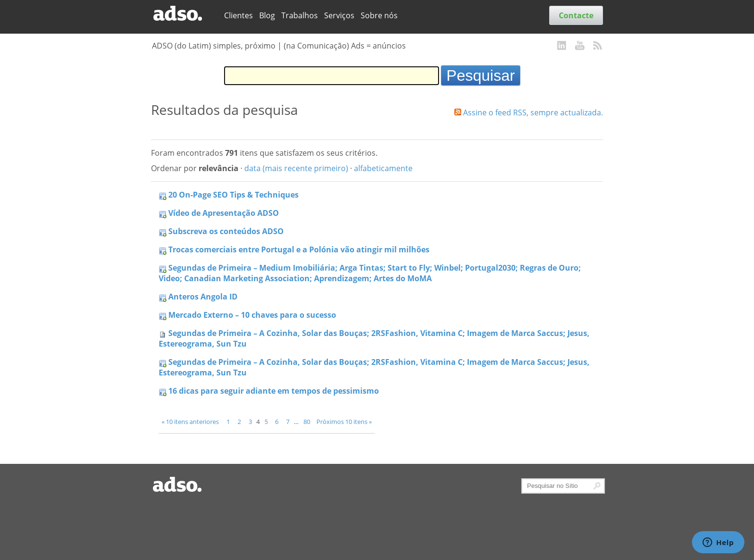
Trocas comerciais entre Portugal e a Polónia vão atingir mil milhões (299, 249)
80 (307, 422)
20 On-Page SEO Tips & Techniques (233, 195)
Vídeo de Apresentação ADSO (224, 213)
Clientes (239, 15)
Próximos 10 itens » (344, 422)
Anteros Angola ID (203, 297)
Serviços (339, 15)
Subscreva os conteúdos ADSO (226, 231)
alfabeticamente (383, 168)
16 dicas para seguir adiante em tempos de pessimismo (274, 391)
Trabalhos (300, 15)
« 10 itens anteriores (190, 422)
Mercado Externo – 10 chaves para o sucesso (252, 315)
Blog (267, 15)
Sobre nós (379, 15)
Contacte (576, 15)
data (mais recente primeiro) (296, 168)
